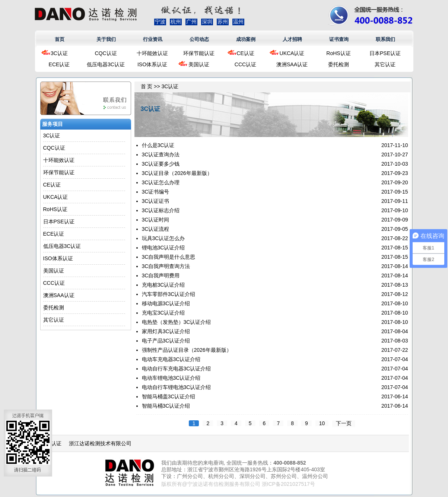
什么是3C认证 (158, 145)
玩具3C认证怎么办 (163, 238)
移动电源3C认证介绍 (166, 303)
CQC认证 (106, 53)
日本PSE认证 (385, 53)
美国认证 (199, 64)
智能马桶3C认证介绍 (166, 406)
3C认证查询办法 (161, 154)
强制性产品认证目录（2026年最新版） (187, 350)
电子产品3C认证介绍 (166, 341)
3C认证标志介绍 (161, 210)
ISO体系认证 (152, 64)
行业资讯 (153, 39)
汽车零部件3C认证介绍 (169, 294)
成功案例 (246, 39)
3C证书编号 (156, 192)
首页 (60, 39)
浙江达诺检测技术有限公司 (100, 443)
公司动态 (199, 39)
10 (322, 423)
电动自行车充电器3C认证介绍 (177, 369)
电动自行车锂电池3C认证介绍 (177, 387)
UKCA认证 (292, 53)
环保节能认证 (199, 53)
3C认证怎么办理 (161, 182)
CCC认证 (245, 64)
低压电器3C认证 (106, 64)
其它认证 (385, 64)
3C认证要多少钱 (161, 164)
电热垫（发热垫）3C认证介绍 (177, 322)
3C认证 (59, 53)
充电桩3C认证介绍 (163, 285)
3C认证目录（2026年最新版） (177, 173)
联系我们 (385, 39)
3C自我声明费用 (161, 275)
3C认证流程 (156, 229)
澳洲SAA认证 (292, 64)
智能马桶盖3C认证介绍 (169, 396)
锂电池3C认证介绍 (163, 248)
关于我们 (106, 39)
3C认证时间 (156, 220)
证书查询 (339, 39)
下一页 (344, 423)
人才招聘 (292, 39)
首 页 (147, 86)
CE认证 (245, 53)
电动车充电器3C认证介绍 (171, 359)
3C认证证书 (156, 201)
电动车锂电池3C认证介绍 (171, 378)
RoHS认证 (338, 53)
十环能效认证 (152, 53)
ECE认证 (59, 64)
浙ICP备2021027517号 (288, 484)
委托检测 (339, 64)
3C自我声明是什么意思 (169, 257)
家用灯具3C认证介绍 (166, 331)
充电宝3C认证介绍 (163, 313)
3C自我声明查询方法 (166, 266)
